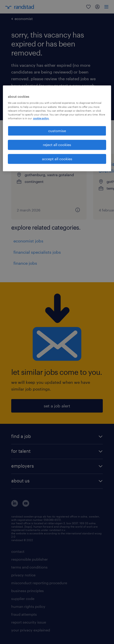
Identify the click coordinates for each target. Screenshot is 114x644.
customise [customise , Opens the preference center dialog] (57, 131)
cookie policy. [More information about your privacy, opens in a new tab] (41, 118)
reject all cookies (57, 145)
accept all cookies (57, 159)
